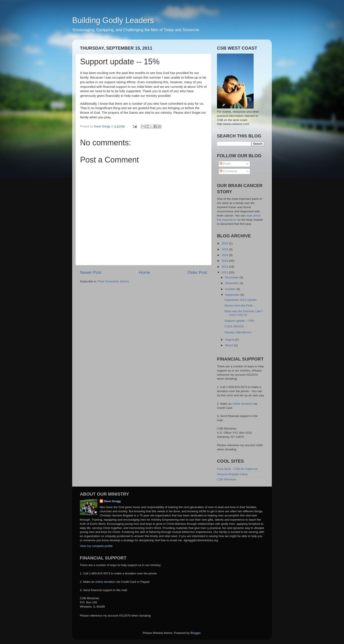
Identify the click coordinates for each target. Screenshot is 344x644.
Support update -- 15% (239, 321)
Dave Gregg (112, 501)
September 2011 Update (241, 300)
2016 (225, 243)
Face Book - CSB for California (237, 469)
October (231, 289)
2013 (225, 261)
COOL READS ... (236, 326)
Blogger (195, 633)
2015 (225, 249)
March (230, 345)
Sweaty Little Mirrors (238, 332)
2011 (225, 272)
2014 (225, 255)
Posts (225, 164)
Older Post (197, 272)
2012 (225, 267)
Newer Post (91, 272)
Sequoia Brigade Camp (232, 474)
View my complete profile (96, 546)
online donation (243, 404)
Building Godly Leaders (113, 20)
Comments (228, 171)
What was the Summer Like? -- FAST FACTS (244, 313)
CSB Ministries (227, 479)
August (230, 340)
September (233, 295)
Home (144, 272)
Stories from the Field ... (240, 306)
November (232, 283)
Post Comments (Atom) (113, 281)
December (232, 277)
